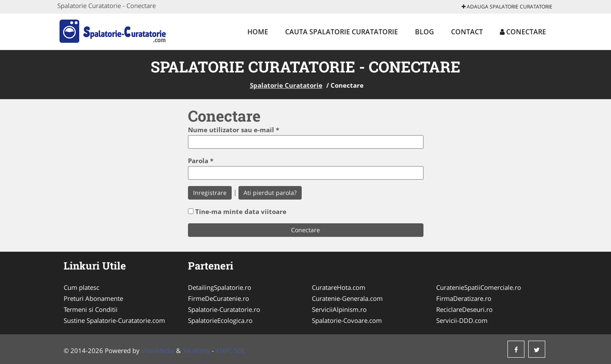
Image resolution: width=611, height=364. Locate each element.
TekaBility (196, 350)
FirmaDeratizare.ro (464, 298)
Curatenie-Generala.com (347, 298)
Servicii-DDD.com (462, 320)
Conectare (523, 32)
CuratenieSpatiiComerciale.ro (479, 287)
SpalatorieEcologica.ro (220, 320)
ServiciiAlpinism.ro (339, 309)
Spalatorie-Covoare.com (347, 320)
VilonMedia (158, 350)
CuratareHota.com (339, 287)
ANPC (224, 350)
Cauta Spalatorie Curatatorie (342, 32)
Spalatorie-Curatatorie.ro (224, 309)
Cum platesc (81, 287)
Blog (425, 32)
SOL (240, 350)
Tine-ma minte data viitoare (241, 211)
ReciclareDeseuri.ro (464, 309)
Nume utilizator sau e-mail (234, 130)
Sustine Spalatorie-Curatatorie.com (114, 320)
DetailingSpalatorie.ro (220, 287)
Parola (201, 161)
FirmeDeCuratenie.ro (219, 298)
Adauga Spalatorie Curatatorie (507, 7)
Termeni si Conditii (91, 309)
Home (258, 32)
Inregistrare (210, 193)
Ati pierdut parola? (270, 193)
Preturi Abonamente (93, 298)
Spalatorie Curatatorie (286, 85)
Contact (467, 32)
